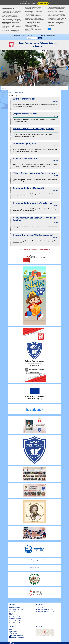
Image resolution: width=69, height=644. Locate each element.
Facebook (13, 633)
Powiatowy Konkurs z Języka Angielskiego (33, 203)
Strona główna (17, 35)
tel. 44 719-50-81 (41, 608)
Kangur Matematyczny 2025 (26, 158)
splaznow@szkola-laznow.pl (44, 609)
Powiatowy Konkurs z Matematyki (28, 188)
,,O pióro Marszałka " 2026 (25, 114)
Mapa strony (23, 35)
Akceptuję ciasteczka (43, 3)
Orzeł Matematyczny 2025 (25, 143)
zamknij (50, 29)
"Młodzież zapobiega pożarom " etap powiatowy (35, 173)
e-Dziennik (13, 631)
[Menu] (34, 88)
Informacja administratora (50, 35)
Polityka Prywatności (16, 635)
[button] (2, 68)
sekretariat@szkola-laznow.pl (45, 611)
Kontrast (43, 35)
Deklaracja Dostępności (17, 637)
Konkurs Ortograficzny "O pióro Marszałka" (33, 235)
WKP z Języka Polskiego (24, 99)
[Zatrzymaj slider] (35, 84)
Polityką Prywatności (36, 1)
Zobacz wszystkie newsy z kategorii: (34, 249)
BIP (11, 629)
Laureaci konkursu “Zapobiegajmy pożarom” (34, 129)
